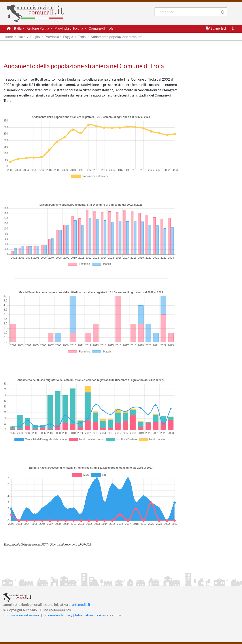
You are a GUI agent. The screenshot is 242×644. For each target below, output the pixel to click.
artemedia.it (81, 604)
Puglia (35, 37)
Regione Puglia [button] (38, 28)
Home (8, 37)
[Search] (188, 12)
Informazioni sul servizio (22, 615)
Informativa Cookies (90, 615)
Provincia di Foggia (59, 37)
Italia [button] (18, 28)
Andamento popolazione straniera (116, 37)
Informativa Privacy (58, 615)
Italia (22, 37)
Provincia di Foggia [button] (69, 28)
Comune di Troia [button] (101, 28)
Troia (82, 37)
